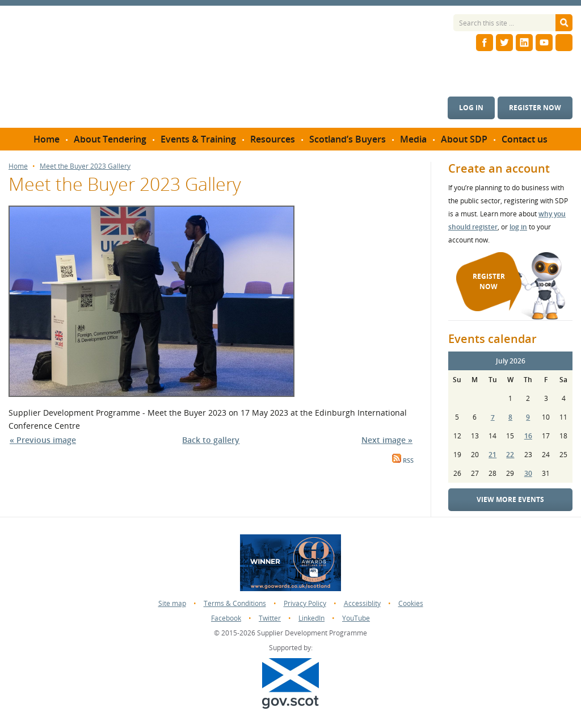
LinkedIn (311, 618)
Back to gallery (211, 440)
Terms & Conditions (235, 603)
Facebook (226, 618)
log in (518, 227)
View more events (510, 499)
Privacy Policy (305, 603)
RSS (403, 461)
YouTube (356, 618)
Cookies (411, 603)
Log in (471, 108)
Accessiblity (362, 603)
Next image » (387, 440)
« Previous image (43, 440)
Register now (535, 108)
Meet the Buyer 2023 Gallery (85, 166)
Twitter (270, 618)
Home (18, 166)
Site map (172, 603)
